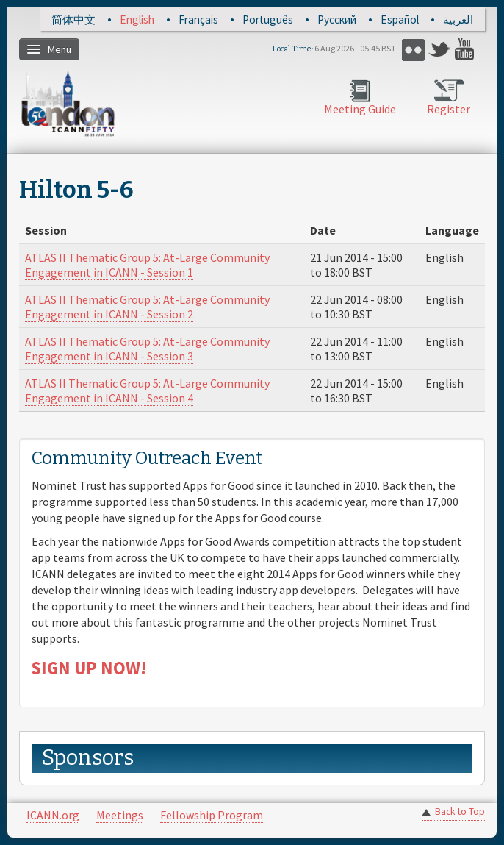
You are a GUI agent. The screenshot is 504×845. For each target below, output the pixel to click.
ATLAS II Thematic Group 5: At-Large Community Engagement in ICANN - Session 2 (147, 307)
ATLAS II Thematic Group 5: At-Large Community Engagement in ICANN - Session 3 (147, 349)
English (137, 19)
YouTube (466, 50)
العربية (458, 19)
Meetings (120, 815)
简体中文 (73, 19)
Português (268, 19)
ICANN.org (53, 815)
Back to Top (460, 812)
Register (449, 109)
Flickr (413, 50)
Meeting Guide (360, 109)
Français (198, 19)
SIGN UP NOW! (89, 668)
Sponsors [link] (88, 758)
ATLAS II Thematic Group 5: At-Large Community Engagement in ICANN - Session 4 (147, 391)
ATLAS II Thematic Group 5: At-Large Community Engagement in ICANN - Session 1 (147, 265)
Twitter (440, 50)
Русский (337, 19)
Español (400, 19)
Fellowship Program (212, 815)
